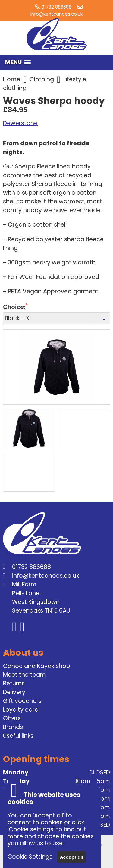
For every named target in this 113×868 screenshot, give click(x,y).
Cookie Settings (30, 857)
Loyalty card (21, 710)
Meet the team (24, 675)
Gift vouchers (22, 701)
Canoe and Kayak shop (37, 666)
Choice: (14, 307)
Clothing (42, 79)
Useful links (18, 736)
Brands (13, 727)
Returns (14, 683)
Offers (12, 718)
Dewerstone (20, 123)
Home (12, 79)
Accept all (71, 857)
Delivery (14, 692)
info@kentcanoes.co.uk (56, 14)
